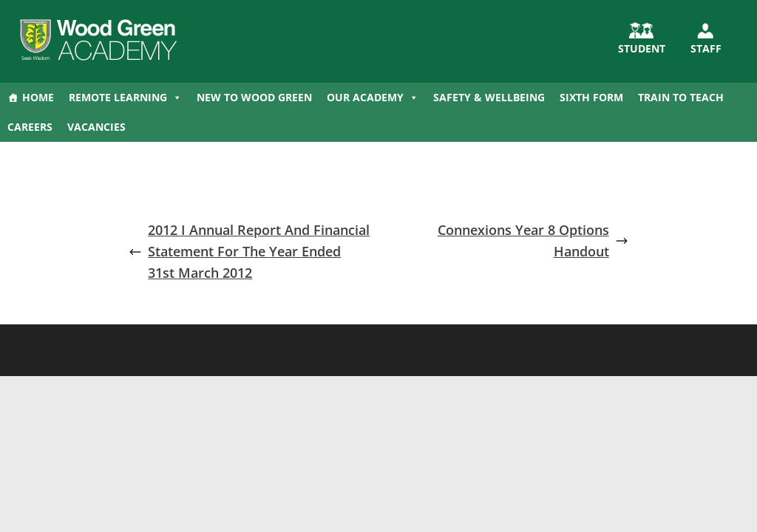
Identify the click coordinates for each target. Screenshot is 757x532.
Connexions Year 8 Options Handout (533, 241)
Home (38, 97)
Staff (706, 48)
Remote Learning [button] (125, 98)
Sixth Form (591, 97)
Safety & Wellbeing (489, 97)
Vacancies (96, 127)
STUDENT (642, 48)
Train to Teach (681, 97)
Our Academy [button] (373, 98)
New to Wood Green (254, 97)
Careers (30, 127)
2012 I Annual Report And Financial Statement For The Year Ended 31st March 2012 (249, 251)
